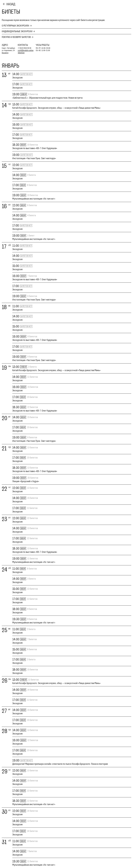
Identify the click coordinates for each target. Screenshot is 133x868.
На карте (5, 53)
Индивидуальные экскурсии (17, 31)
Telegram (21, 53)
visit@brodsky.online (26, 50)
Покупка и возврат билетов (16, 37)
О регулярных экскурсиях (15, 26)
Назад (11, 4)
